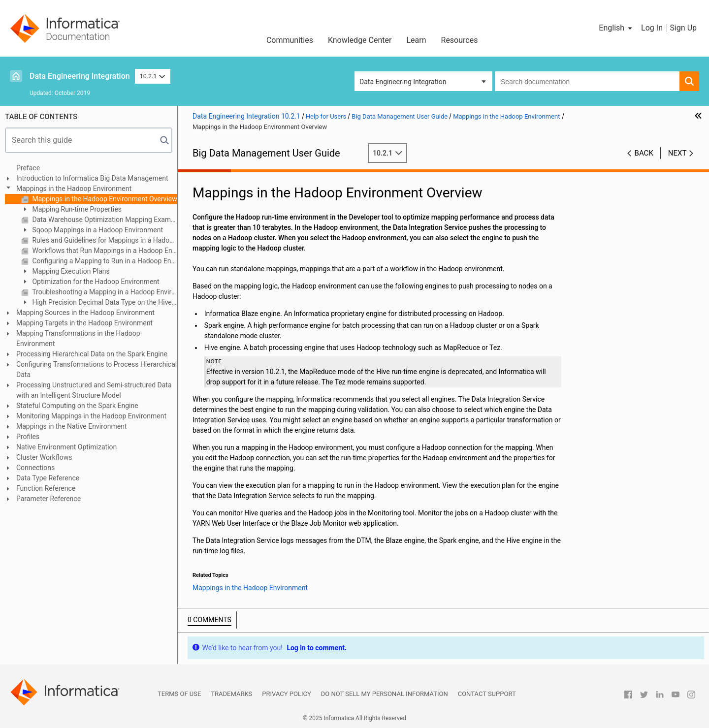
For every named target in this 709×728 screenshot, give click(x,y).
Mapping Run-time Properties (76, 209)
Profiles (28, 437)
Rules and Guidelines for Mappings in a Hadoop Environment (104, 240)
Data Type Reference (48, 478)
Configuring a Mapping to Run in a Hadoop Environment (104, 261)
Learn (416, 40)
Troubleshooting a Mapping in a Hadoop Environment (104, 292)
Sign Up (683, 28)
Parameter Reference (48, 499)
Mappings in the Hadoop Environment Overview (104, 199)
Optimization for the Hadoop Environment (95, 282)
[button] (616, 28)
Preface (28, 168)
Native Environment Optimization (66, 447)
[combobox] (587, 81)
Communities (290, 40)
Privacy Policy (286, 694)
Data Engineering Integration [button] (403, 82)
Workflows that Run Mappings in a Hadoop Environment (104, 251)
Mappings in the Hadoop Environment (74, 189)
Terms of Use (179, 694)
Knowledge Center (360, 40)
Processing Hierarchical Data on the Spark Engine (92, 354)
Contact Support (487, 694)
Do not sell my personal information (385, 694)
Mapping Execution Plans (70, 271)
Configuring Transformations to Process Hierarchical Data (97, 369)
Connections (35, 468)
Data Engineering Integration (80, 76)
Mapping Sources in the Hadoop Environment (85, 313)
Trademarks (231, 694)
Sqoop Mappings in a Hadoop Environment (97, 230)
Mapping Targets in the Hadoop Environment (84, 323)
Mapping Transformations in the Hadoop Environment (78, 338)
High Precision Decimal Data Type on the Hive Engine (97, 303)
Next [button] (677, 153)
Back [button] (644, 153)
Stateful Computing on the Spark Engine (77, 406)
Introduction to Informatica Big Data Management (92, 178)
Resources (460, 40)
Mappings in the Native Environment (71, 426)
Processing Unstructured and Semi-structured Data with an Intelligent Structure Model (94, 390)
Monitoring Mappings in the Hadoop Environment (91, 416)
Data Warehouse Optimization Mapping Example (104, 220)
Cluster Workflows (44, 457)
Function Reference (46, 488)
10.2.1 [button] (153, 76)
